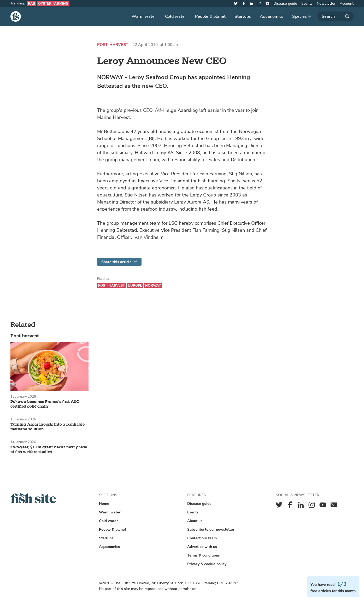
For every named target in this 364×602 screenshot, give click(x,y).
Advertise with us (202, 547)
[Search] (336, 16)
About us (195, 521)
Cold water (176, 16)
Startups (243, 16)
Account (347, 4)
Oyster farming (53, 4)
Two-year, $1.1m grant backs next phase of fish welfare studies (49, 450)
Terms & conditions (204, 555)
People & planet (210, 16)
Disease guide (285, 4)
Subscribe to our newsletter (211, 529)
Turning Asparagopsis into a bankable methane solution (48, 427)
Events (307, 4)
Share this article (119, 262)
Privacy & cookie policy (207, 564)
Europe (135, 285)
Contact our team (202, 538)
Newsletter (326, 4)
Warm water (144, 16)
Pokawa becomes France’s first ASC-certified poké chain (45, 404)
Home (104, 504)
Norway (153, 285)
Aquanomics (272, 16)
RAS (31, 4)
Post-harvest (113, 45)
